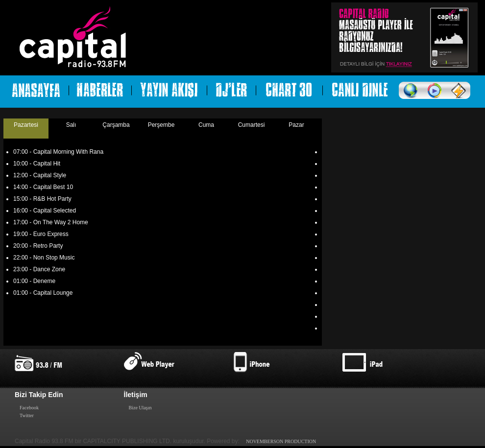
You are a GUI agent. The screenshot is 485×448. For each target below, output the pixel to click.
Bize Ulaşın (140, 408)
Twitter (27, 415)
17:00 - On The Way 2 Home (51, 222)
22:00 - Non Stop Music (44, 258)
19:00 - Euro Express (41, 234)
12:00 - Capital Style (40, 175)
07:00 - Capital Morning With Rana (58, 152)
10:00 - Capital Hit (37, 164)
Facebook (29, 408)
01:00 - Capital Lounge (43, 293)
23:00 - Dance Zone (39, 269)
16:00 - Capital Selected (45, 211)
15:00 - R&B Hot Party (42, 199)
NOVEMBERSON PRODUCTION (281, 441)
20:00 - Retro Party (38, 246)
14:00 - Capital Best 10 (43, 187)
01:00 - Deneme (34, 281)
